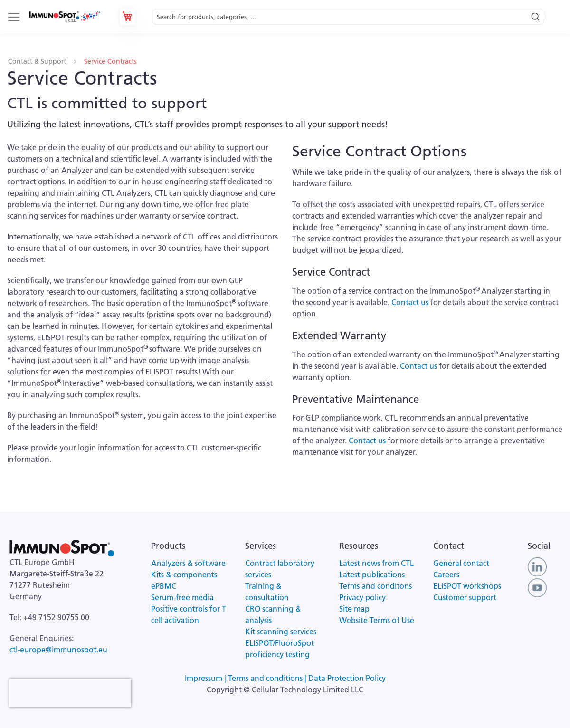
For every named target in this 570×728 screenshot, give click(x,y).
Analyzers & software (188, 563)
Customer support (465, 597)
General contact (461, 563)
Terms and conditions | (268, 678)
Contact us (409, 302)
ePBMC (164, 586)
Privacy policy (362, 597)
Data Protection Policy (347, 678)
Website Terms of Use (377, 620)
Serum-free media (182, 597)
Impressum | (206, 678)
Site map (354, 609)
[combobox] (348, 17)
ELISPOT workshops (467, 586)
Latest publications (372, 575)
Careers (446, 575)
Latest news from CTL (376, 563)
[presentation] (70, 693)
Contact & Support (38, 61)
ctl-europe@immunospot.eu (58, 650)
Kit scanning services (281, 632)
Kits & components (184, 575)
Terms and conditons (375, 586)
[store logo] (64, 17)
